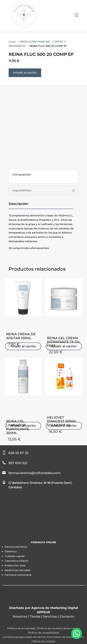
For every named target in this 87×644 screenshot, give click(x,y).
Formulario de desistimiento (66, 637)
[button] (77, 634)
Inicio (12, 42)
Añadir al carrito (25, 73)
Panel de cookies (44, 641)
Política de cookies (50, 628)
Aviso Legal (71, 628)
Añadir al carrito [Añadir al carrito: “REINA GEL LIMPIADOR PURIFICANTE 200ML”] (23, 426)
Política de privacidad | (22, 628)
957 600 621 (18, 463)
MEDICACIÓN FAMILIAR (35, 42)
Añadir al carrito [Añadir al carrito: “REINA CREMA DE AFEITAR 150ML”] (23, 346)
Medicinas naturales (18, 570)
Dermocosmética (16, 547)
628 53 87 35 (18, 453)
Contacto (67, 616)
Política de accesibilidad (43, 633)
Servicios (50, 616)
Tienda (35, 616)
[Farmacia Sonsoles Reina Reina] (43, 515)
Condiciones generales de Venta (24, 637)
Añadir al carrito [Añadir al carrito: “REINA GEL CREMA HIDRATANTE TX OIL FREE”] (64, 346)
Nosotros (20, 616)
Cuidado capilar (15, 556)
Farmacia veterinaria (18, 575)
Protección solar (15, 566)
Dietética (11, 551)
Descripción (18, 204)
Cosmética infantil (16, 561)
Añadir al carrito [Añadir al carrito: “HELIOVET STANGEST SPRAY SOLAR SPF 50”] (64, 426)
